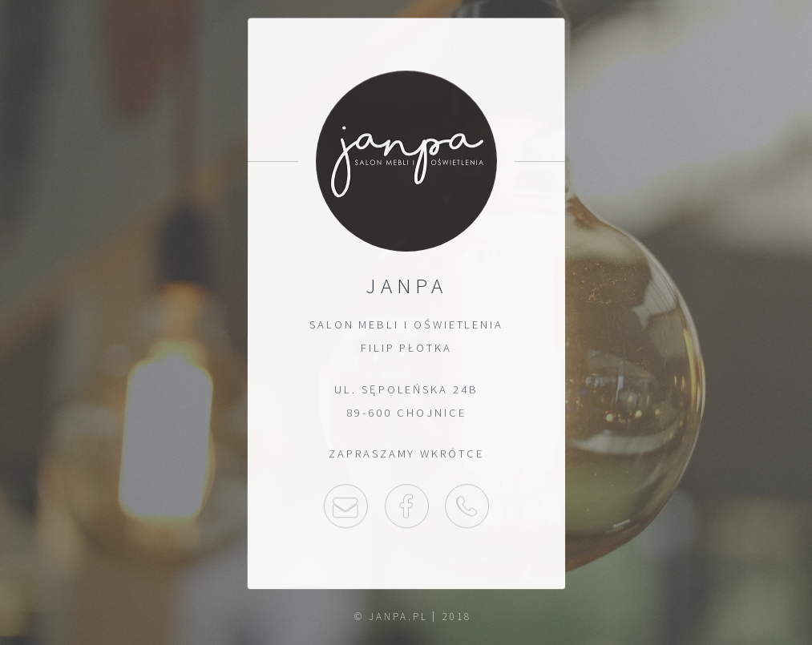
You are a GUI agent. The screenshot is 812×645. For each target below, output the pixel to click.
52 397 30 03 (467, 506)
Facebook (406, 506)
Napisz (345, 506)
